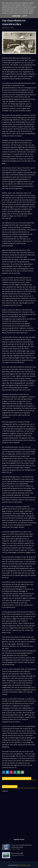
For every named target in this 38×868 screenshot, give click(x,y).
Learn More (16, 16)
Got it (25, 16)
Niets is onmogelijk (17, 853)
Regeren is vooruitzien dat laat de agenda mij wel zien (21, 846)
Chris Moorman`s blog (24, 865)
